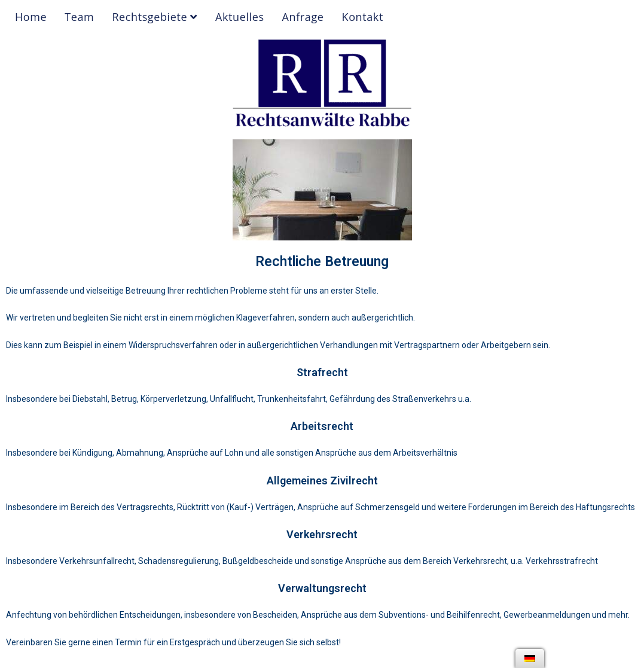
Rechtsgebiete (155, 17)
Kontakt (363, 17)
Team (79, 17)
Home (31, 17)
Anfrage (303, 17)
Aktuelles (240, 17)
